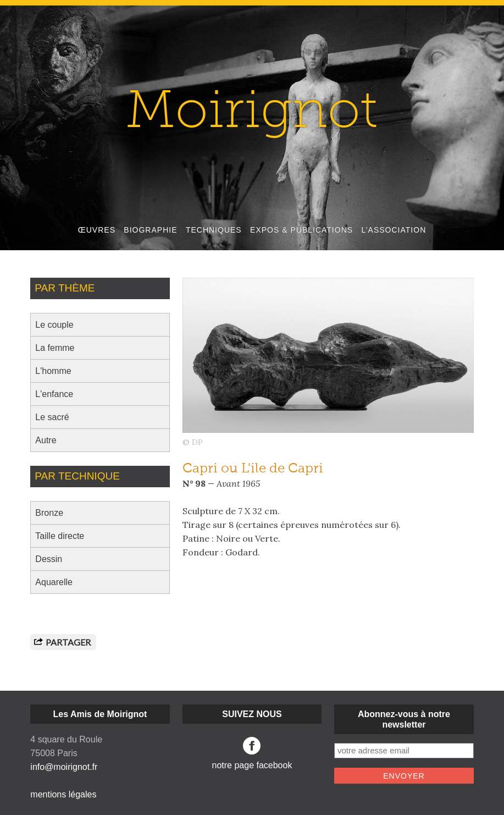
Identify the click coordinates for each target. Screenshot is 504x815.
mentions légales (63, 794)
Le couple (54, 325)
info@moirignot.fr (64, 767)
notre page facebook (252, 753)
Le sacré (52, 417)
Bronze (49, 513)
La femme (55, 348)
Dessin (49, 559)
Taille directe (60, 536)
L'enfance (54, 394)
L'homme (53, 371)
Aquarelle (54, 582)
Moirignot (252, 114)
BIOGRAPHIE (150, 230)
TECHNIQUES (214, 230)
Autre (46, 440)
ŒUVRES (97, 230)
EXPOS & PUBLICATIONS (301, 230)
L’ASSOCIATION (394, 230)
